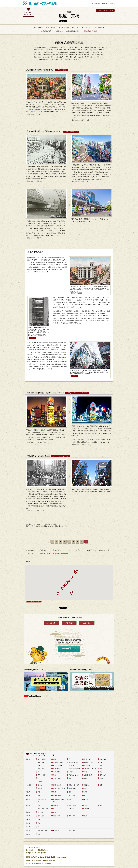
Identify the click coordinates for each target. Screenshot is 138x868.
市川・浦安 (72, 796)
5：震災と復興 (100, 28)
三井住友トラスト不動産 (40, 3)
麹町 (39, 766)
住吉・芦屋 (72, 816)
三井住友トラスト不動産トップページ (103, 3)
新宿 (70, 778)
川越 (39, 792)
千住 (70, 759)
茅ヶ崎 (40, 785)
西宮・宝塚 (56, 816)
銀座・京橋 (69, 15)
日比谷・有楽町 (58, 766)
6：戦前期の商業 (46, 31)
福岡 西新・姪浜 (43, 830)
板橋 (55, 759)
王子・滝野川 (42, 759)
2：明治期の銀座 (51, 28)
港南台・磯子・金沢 (59, 788)
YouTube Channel (33, 696)
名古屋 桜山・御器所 (59, 800)
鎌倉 (101, 785)
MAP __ (33, 338)
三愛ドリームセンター (37, 112)
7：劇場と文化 (59, 31)
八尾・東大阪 (73, 805)
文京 (101, 762)
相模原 (40, 788)
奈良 (39, 820)
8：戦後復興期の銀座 (72, 31)
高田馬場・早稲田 (58, 762)
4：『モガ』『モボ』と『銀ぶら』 (82, 28)
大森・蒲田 (56, 772)
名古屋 (86, 799)
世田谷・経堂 (88, 775)
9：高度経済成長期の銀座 (89, 31)
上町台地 (71, 809)
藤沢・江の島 (57, 785)
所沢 (55, 792)
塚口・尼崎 (41, 816)
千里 (85, 805)
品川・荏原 (87, 759)
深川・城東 (41, 762)
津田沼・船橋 (57, 796)
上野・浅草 (56, 778)
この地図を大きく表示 (34, 602)
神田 (101, 766)
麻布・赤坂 (41, 769)
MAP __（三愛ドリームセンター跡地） (77, 393)
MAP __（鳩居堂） (62, 70)
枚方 (39, 805)
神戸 (85, 816)
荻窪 (101, 772)
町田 (85, 778)
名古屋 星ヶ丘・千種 (43, 800)
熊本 (39, 834)
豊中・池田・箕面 (43, 809)
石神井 (71, 772)
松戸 (39, 796)
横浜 (85, 788)
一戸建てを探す (69, 623)
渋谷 (55, 775)
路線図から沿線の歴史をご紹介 (81, 670)
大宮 (85, 792)
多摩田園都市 (73, 788)
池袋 (85, 772)
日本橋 (40, 781)
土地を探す (87, 623)
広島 (39, 823)
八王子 (40, 772)
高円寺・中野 (42, 775)
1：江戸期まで (38, 28)
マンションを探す (51, 623)
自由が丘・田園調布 (75, 769)
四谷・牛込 (87, 766)
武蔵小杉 (87, 785)
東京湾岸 (71, 766)
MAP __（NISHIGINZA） (72, 132)
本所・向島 (103, 759)
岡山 (39, 827)
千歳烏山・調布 (73, 775)
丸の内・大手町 (89, 762)
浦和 (70, 792)
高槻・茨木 (56, 805)
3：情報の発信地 (64, 28)
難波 (101, 805)
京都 (55, 812)
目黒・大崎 (103, 775)
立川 (101, 769)
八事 (70, 799)
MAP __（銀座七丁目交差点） (61, 456)
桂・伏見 (40, 812)
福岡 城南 (56, 830)
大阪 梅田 (87, 809)
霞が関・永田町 (73, 762)
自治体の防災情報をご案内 (34, 670)
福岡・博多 (72, 830)
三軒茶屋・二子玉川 (90, 769)
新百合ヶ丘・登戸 (74, 785)
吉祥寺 (102, 778)
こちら (46, 863)
